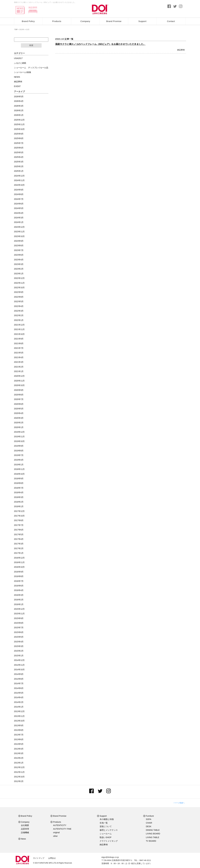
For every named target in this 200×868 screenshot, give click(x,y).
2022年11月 (19, 283)
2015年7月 (19, 628)
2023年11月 (19, 232)
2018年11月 (19, 469)
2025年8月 (19, 138)
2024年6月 (19, 204)
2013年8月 (19, 730)
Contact (171, 21)
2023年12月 (19, 227)
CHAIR (149, 823)
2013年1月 (19, 763)
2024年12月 (19, 176)
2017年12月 (19, 511)
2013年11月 (19, 716)
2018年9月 (19, 479)
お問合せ (52, 858)
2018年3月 (19, 497)
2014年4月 (19, 697)
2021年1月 (19, 371)
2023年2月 (19, 269)
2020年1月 (19, 427)
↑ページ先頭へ (179, 803)
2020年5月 (19, 409)
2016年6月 (19, 586)
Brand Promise (114, 21)
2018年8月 (19, 483)
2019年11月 (19, 437)
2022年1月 (19, 320)
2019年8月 (19, 451)
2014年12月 (19, 660)
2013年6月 (19, 739)
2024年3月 (19, 218)
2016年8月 (19, 576)
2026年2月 (19, 110)
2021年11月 (19, 329)
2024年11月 (19, 180)
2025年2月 (19, 166)
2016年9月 (19, 572)
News (22, 839)
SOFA (148, 819)
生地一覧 (104, 823)
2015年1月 (19, 656)
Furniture (149, 816)
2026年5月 (19, 97)
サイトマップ (39, 858)
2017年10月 (19, 516)
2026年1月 (19, 115)
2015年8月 (19, 623)
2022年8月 (19, 297)
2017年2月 (19, 548)
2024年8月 (19, 194)
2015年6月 (19, 632)
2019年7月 (19, 455)
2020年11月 (19, 381)
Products (57, 21)
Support (142, 21)
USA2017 (18, 58)
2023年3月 (19, 264)
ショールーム (106, 834)
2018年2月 (19, 502)
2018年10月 (19, 474)
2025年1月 (19, 171)
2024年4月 (19, 213)
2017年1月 (19, 553)
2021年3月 (19, 362)
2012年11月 (19, 772)
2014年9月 (19, 674)
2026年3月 (19, 106)
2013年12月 (19, 711)
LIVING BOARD (153, 834)
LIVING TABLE (152, 837)
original (56, 832)
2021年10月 (19, 334)
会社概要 (25, 825)
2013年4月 (19, 749)
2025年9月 (19, 134)
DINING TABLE (153, 830)
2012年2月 (19, 781)
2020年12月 (19, 376)
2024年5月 (19, 208)
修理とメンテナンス (109, 830)
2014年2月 (19, 702)
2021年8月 (19, 343)
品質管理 (25, 829)
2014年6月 (19, 688)
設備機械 (25, 832)
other (55, 836)
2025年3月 (19, 162)
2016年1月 (19, 604)
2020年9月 (19, 390)
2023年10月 (19, 236)
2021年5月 (19, 353)
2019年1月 (19, 465)
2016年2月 (19, 600)
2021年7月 (19, 348)
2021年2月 (19, 367)
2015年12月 (19, 609)
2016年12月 (19, 558)
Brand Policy (28, 21)
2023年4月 (19, 260)
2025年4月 (19, 157)
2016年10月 (19, 567)
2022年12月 (19, 278)
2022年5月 (19, 301)
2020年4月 (19, 413)
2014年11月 (19, 665)
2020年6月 (19, 404)
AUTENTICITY (60, 825)
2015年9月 (19, 618)
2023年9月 (19, 241)
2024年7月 (19, 199)
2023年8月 (19, 246)
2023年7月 (19, 250)
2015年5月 (19, 637)
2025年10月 (19, 129)
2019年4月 (19, 460)
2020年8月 (19, 395)
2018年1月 (19, 506)
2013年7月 (19, 735)
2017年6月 (19, 530)
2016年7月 (19, 581)
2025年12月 (19, 120)
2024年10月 (19, 185)
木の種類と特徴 (107, 819)
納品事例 (181, 50)
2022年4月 (19, 306)
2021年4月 (19, 357)
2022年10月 (19, 288)
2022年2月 (19, 315)
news (20, 10)
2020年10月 (19, 385)
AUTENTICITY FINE (62, 829)
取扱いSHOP (106, 837)
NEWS (17, 77)
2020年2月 (19, 423)
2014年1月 (19, 707)
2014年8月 (19, 679)
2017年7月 (19, 525)
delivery (33, 10)
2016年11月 (19, 562)
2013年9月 (19, 725)
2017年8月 (19, 520)
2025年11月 (19, 124)
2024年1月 (19, 222)
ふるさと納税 (20, 63)
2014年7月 (19, 683)
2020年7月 (19, 399)
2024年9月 (19, 190)
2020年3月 (19, 418)
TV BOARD (151, 841)
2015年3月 (19, 646)
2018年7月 (19, 488)
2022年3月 (19, 311)
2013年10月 (19, 721)
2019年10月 (19, 441)
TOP (16, 29)
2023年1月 (19, 274)
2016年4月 (19, 590)
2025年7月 (19, 143)
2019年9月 (19, 446)
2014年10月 (19, 670)
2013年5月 (19, 744)
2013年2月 (19, 758)
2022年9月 (19, 292)
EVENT (17, 86)
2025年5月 (19, 152)
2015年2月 (19, 651)
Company (85, 21)
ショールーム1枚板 (23, 72)
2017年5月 (19, 534)
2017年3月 (19, 544)
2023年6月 (19, 255)
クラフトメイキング (109, 841)
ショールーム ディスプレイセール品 (31, 68)
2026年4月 (19, 101)
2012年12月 (19, 767)
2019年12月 (19, 432)
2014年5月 (19, 693)
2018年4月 (19, 492)
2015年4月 (19, 642)
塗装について (106, 826)
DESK (149, 826)
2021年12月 (19, 325)
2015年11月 (19, 614)
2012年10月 (19, 777)
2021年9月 (19, 339)
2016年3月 (19, 595)
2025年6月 (19, 148)
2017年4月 (19, 539)
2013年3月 (19, 753)
